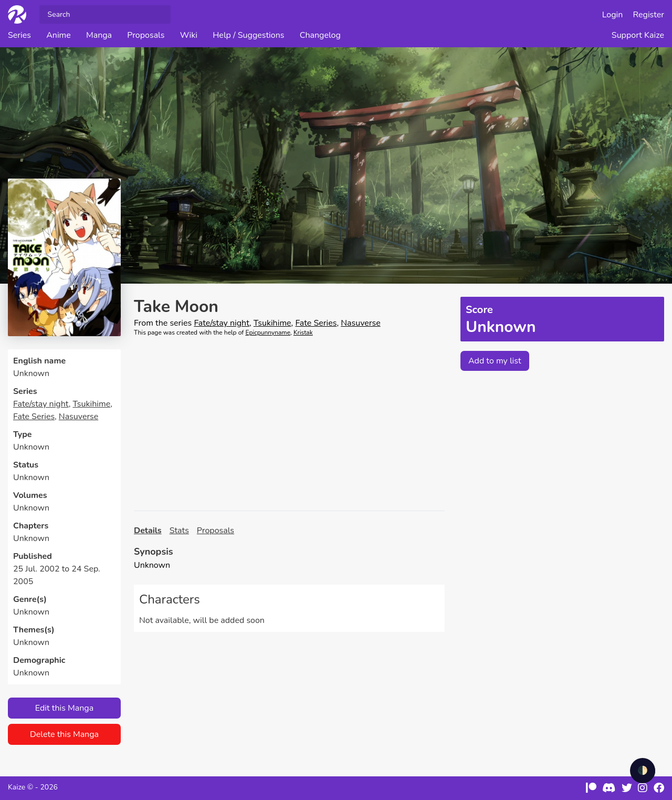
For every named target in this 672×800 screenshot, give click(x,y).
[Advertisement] (289, 424)
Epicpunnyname (268, 333)
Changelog (320, 35)
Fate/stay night (41, 404)
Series (19, 35)
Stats (179, 531)
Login (613, 15)
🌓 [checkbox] (643, 771)
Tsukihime (91, 404)
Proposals (146, 35)
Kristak (303, 333)
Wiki (189, 35)
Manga (99, 35)
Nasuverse (78, 417)
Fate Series (34, 417)
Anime (59, 35)
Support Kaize (638, 35)
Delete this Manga (64, 734)
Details (148, 531)
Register (649, 15)
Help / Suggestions (248, 35)
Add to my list (495, 361)
